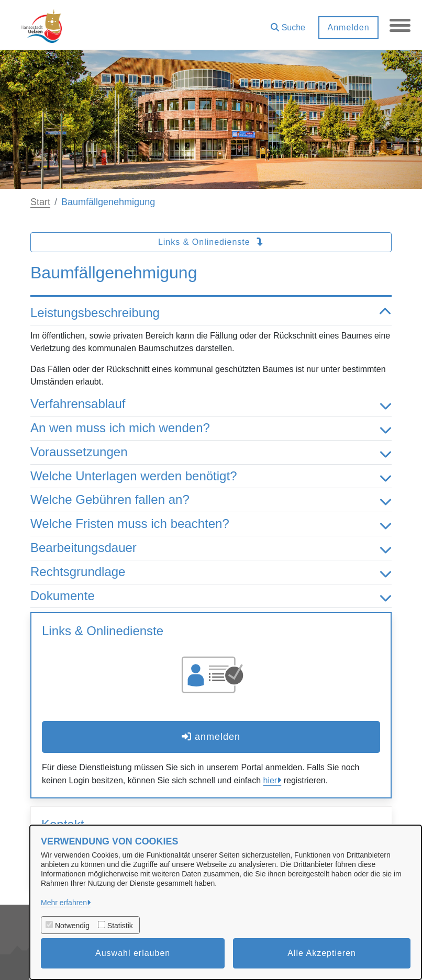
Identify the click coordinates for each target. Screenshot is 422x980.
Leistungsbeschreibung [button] (211, 313)
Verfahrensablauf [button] (211, 404)
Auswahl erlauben (133, 953)
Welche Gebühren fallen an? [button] (211, 500)
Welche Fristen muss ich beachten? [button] (211, 524)
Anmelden (348, 27)
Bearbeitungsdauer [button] (211, 548)
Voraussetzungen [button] (211, 452)
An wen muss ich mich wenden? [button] (211, 428)
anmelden (211, 737)
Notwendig (72, 926)
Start (40, 202)
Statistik (120, 926)
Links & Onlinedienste (211, 242)
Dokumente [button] (211, 596)
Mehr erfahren (64, 903)
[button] (288, 24)
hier (270, 780)
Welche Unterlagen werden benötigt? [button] (211, 476)
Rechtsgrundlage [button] (211, 572)
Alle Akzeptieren (322, 953)
